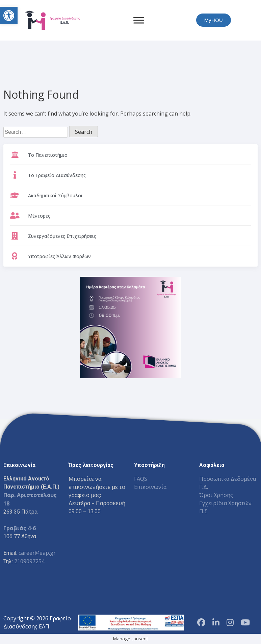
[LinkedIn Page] (216, 622)
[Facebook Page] (201, 622)
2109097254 (29, 561)
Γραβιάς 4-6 (20, 528)
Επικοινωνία (150, 487)
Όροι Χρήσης (216, 495)
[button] (9, 16)
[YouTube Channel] (245, 622)
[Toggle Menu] (139, 20)
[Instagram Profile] (230, 622)
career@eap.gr (37, 553)
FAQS (141, 479)
